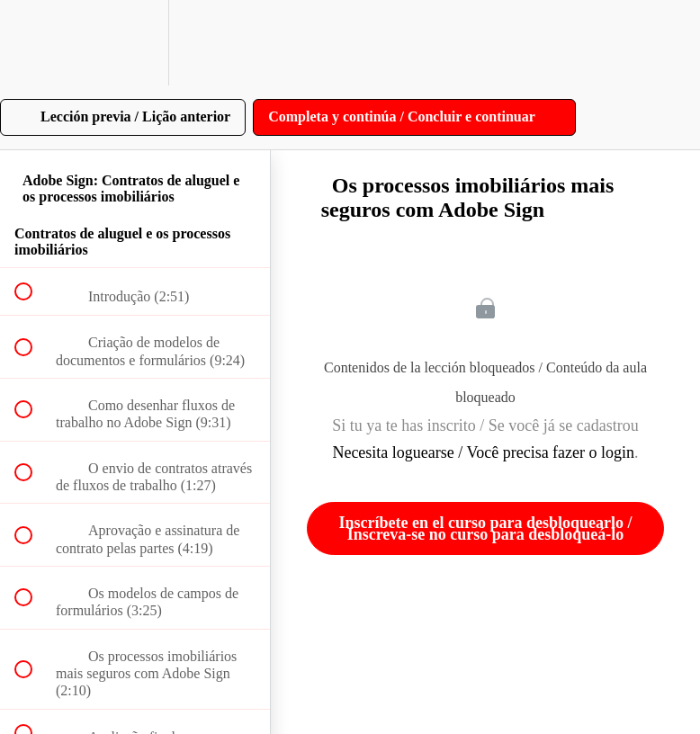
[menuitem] (135, 43)
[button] (33, 43)
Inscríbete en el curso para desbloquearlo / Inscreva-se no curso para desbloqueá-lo (486, 528)
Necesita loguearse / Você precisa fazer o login (483, 452)
